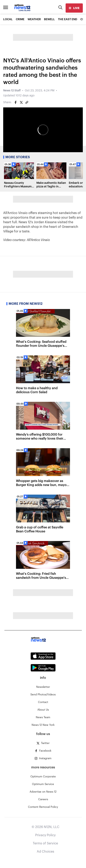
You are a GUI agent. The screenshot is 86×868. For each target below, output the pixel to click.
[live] (74, 8)
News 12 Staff (12, 91)
